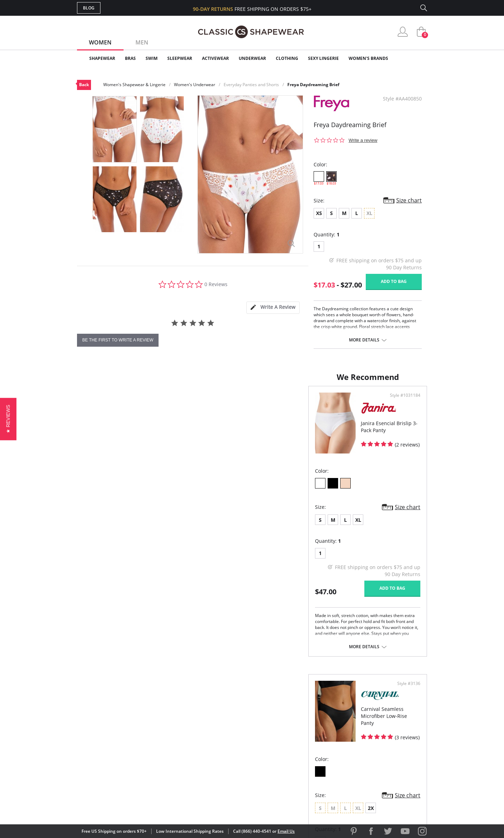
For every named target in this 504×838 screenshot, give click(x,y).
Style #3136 (406, 402)
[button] (8, 419)
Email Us (286, 831)
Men (142, 42)
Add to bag (394, 281)
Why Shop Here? (307, 711)
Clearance (412, 58)
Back (84, 85)
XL (127, 527)
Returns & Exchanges (224, 757)
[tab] (273, 308)
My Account (211, 723)
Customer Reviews (311, 723)
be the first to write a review (118, 340)
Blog (89, 8)
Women (100, 42)
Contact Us (211, 768)
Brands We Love (308, 734)
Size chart (409, 200)
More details (364, 340)
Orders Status (215, 734)
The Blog (299, 745)
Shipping (206, 745)
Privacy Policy (306, 757)
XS (319, 213)
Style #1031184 (227, 402)
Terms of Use (132, 806)
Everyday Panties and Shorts (251, 85)
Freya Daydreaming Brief (313, 85)
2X (316, 527)
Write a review (363, 140)
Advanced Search (218, 711)
